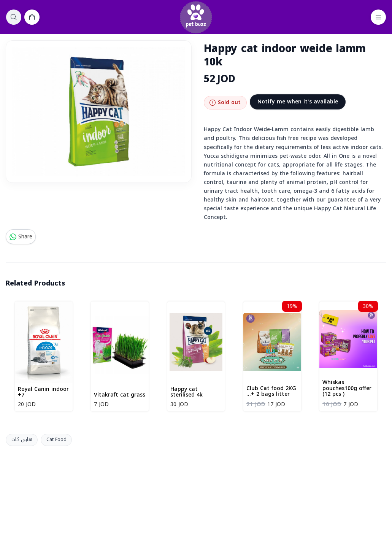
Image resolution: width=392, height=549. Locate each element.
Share (21, 237)
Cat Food (56, 440)
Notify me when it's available (298, 102)
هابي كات (22, 440)
